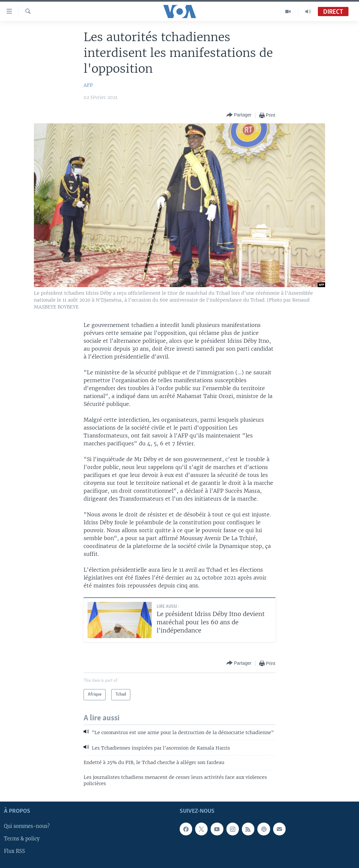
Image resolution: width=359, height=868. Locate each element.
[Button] (239, 115)
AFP (88, 85)
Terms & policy (22, 839)
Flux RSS (14, 851)
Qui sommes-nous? (27, 826)
